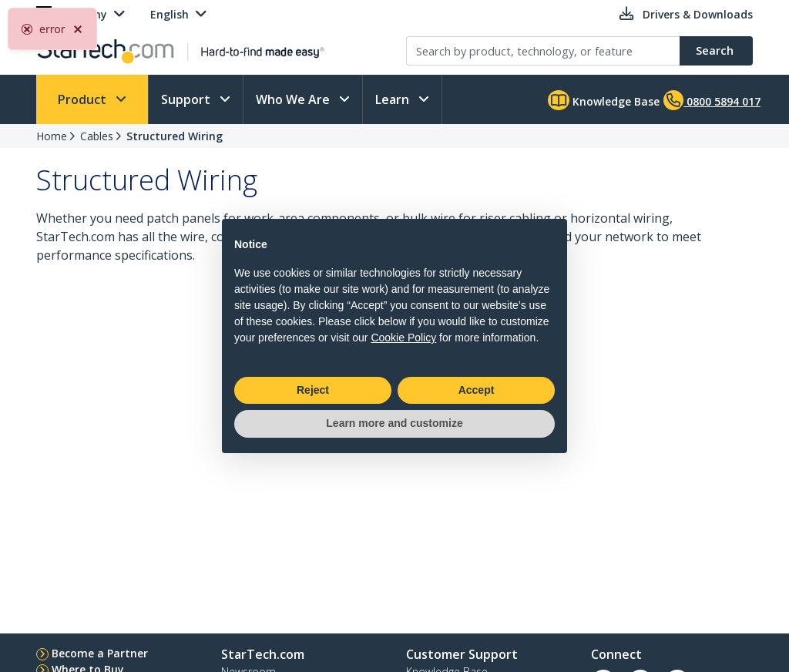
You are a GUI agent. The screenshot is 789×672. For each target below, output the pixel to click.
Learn (394, 99)
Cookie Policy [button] (403, 338)
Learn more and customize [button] (394, 423)
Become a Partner (100, 653)
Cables (97, 136)
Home (52, 136)
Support (187, 99)
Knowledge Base (604, 100)
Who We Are (294, 99)
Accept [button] (477, 390)
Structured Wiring (175, 136)
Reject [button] (313, 390)
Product (84, 99)
